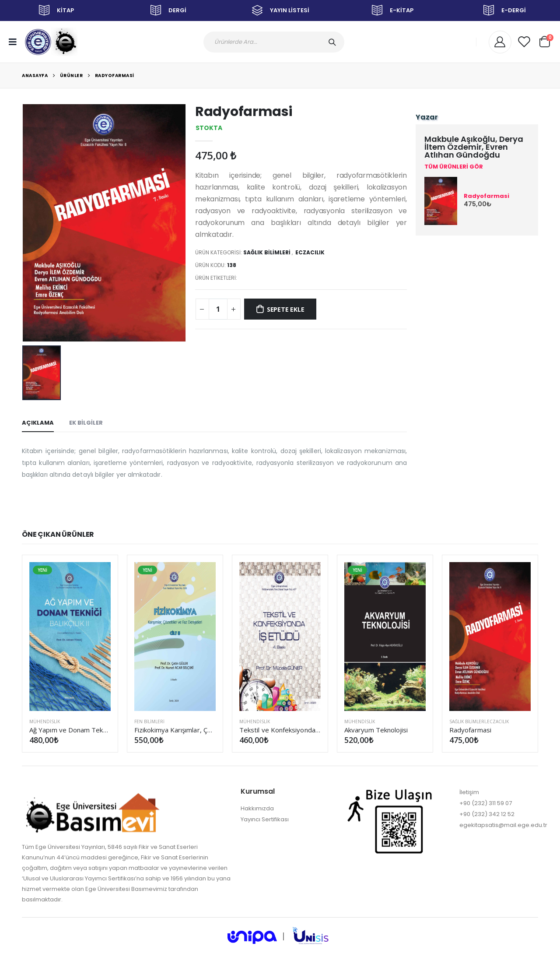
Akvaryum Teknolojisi (376, 730)
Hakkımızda (257, 808)
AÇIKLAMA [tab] (38, 423)
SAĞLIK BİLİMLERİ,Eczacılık (479, 721)
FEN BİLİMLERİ (149, 721)
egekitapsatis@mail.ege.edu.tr (503, 825)
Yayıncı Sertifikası (265, 819)
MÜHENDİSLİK (45, 721)
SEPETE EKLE (286, 309)
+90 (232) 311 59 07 (486, 803)
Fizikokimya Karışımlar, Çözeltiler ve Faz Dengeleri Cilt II (175, 730)
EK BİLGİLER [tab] (86, 423)
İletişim (469, 792)
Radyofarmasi (115, 76)
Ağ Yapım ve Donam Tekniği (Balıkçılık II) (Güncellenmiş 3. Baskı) (70, 730)
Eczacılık (310, 252)
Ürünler (72, 76)
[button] (545, 40)
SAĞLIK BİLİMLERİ (267, 252)
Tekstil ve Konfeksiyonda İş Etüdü (280, 730)
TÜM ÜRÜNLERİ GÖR (454, 167)
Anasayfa (35, 76)
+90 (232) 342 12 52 (487, 814)
